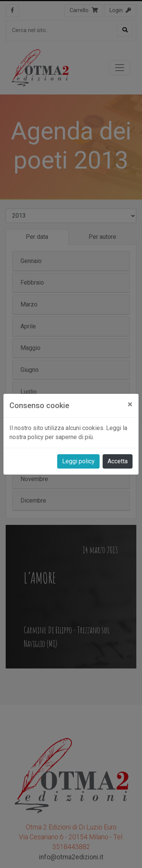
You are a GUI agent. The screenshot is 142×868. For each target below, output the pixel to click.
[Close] (130, 404)
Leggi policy (78, 461)
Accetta (118, 461)
